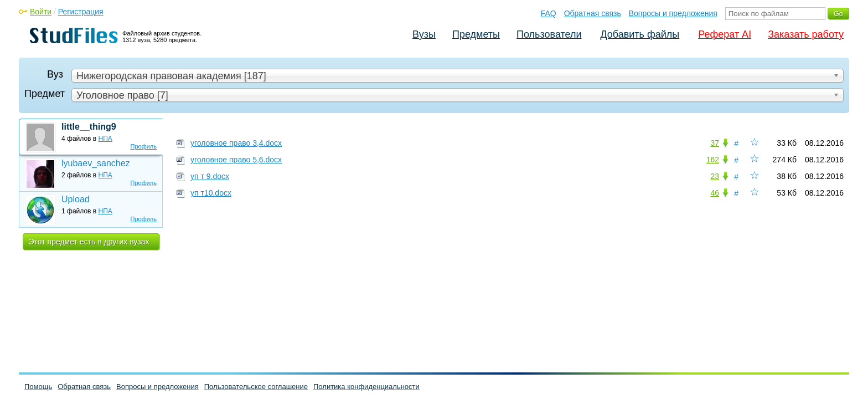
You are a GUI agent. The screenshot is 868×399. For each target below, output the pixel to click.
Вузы (424, 34)
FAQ (549, 13)
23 (715, 176)
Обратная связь (593, 13)
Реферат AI (725, 34)
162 (713, 160)
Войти (41, 12)
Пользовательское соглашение (256, 387)
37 (715, 143)
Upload (76, 199)
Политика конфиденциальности (366, 387)
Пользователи (549, 34)
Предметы (476, 34)
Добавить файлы (640, 34)
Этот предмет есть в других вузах (89, 242)
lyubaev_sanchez (96, 163)
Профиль (144, 146)
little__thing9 (89, 127)
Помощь (38, 387)
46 (715, 193)
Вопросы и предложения (673, 13)
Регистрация (81, 12)
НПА (105, 139)
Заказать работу (806, 34)
